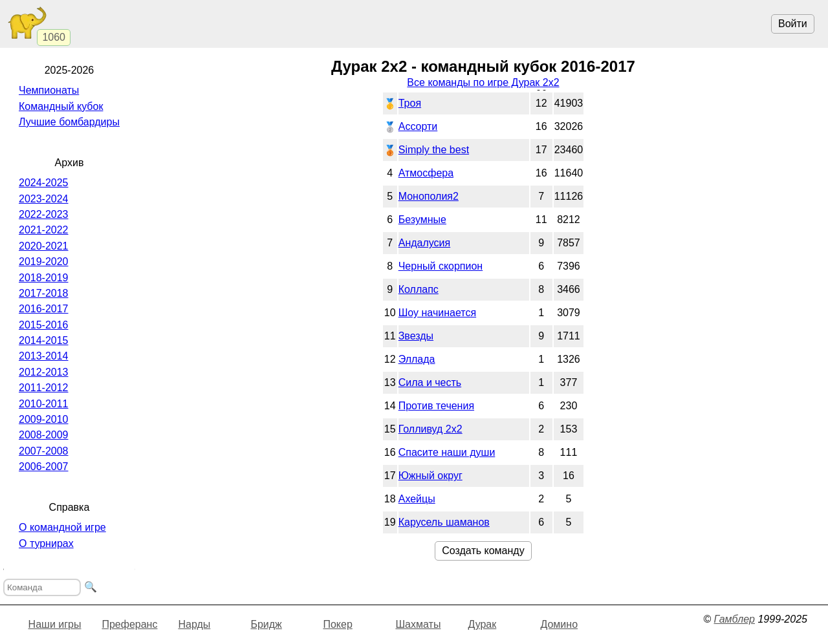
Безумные (422, 220)
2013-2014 (44, 356)
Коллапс (419, 289)
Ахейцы (417, 499)
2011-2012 (44, 388)
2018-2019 (44, 278)
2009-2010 (44, 419)
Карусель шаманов (444, 522)
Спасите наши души (447, 452)
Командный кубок (61, 106)
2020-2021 (44, 246)
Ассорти (418, 126)
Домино (559, 624)
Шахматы (418, 624)
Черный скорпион (441, 266)
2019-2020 (44, 262)
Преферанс (129, 624)
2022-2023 (44, 214)
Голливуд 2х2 (430, 429)
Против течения (436, 406)
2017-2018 (44, 293)
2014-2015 (44, 340)
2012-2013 (44, 372)
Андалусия (425, 243)
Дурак (482, 624)
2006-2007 (44, 467)
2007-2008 (44, 451)
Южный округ (430, 476)
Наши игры (55, 624)
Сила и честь (430, 382)
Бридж (266, 624)
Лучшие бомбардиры (69, 122)
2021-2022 (44, 230)
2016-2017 (44, 309)
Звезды (416, 336)
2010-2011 (44, 404)
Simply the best (434, 150)
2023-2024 (44, 199)
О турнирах (46, 543)
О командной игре (62, 527)
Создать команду (483, 551)
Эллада (417, 359)
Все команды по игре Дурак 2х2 (483, 82)
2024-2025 (44, 183)
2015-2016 (44, 325)
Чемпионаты (49, 90)
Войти (793, 24)
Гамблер (734, 619)
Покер (337, 624)
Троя (410, 103)
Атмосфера (426, 173)
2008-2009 (44, 435)
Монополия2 (429, 196)
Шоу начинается (437, 313)
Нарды (194, 624)
